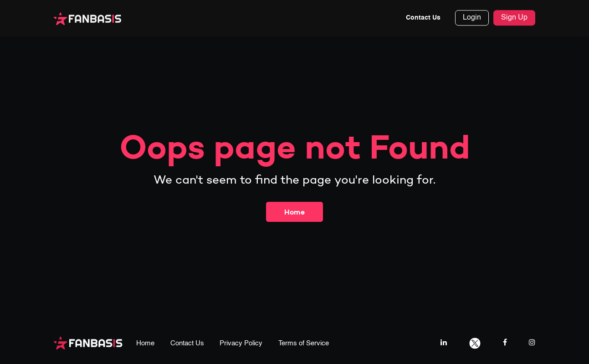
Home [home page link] (145, 343)
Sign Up (514, 18)
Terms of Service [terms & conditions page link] (304, 343)
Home (294, 212)
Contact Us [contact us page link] (187, 343)
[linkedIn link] (444, 342)
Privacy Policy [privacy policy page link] (241, 343)
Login (472, 18)
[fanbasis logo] (88, 342)
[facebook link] (505, 342)
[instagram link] (532, 342)
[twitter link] (475, 342)
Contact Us (423, 18)
